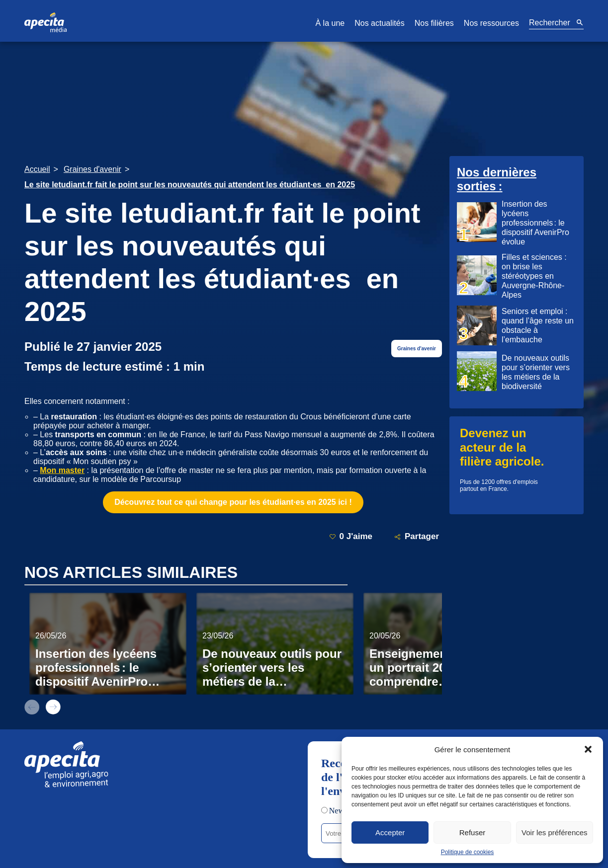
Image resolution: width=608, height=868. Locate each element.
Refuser (473, 832)
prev (32, 707)
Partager (417, 537)
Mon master (62, 470)
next (53, 707)
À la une (330, 23)
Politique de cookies (468, 852)
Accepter (390, 832)
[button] (588, 749)
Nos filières (434, 23)
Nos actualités (380, 23)
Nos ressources (491, 23)
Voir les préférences (555, 832)
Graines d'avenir (417, 349)
